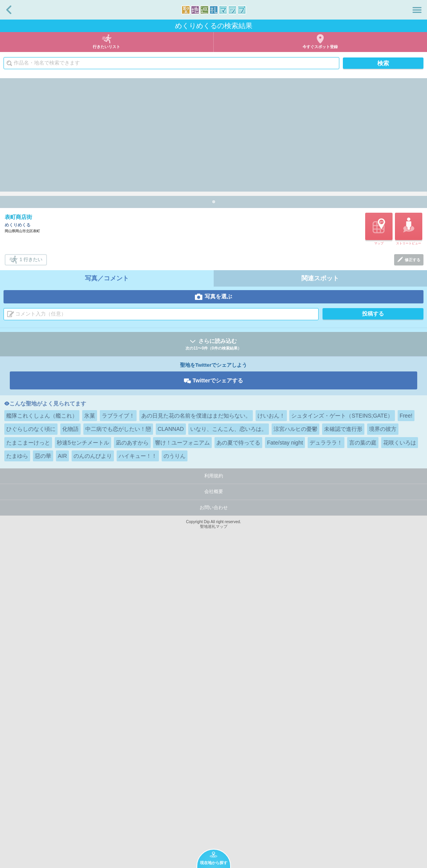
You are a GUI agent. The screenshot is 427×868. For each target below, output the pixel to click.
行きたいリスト (106, 47)
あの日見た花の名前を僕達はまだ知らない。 (196, 731)
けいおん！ (271, 731)
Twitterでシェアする (218, 696)
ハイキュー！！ (138, 771)
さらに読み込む (213, 660)
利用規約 (214, 791)
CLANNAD (171, 744)
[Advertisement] (213, 133)
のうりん (175, 771)
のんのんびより (93, 771)
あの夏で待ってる (238, 758)
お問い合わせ (214, 823)
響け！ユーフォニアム (182, 758)
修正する (413, 575)
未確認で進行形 (343, 744)
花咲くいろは (400, 758)
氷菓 (90, 731)
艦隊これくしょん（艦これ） (42, 731)
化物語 (70, 744)
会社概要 (214, 807)
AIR (62, 771)
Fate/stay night (285, 758)
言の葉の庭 (363, 758)
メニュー (417, 10)
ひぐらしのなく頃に (31, 744)
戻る (9, 10)
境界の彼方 (383, 744)
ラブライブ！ (118, 731)
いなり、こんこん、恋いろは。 (229, 744)
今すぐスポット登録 (320, 47)
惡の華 (43, 771)
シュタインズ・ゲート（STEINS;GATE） (342, 731)
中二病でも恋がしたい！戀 (118, 744)
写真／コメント (107, 594)
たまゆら (17, 771)
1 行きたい (31, 575)
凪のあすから (132, 758)
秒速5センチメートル (83, 758)
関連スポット (320, 594)
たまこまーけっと (28, 758)
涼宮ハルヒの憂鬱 (295, 744)
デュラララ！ (326, 758)
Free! (406, 731)
